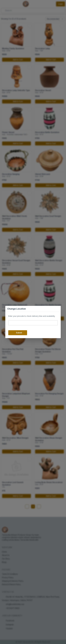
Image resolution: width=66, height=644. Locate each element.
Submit (18, 333)
